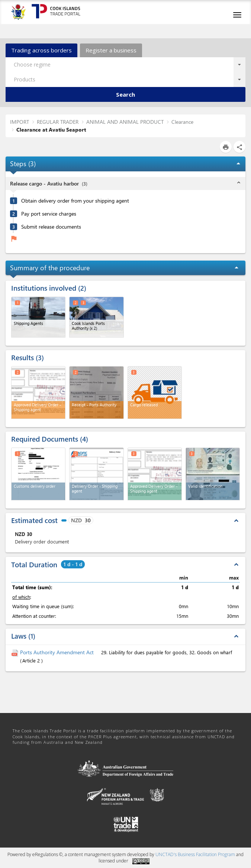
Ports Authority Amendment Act (58, 652)
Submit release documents (51, 227)
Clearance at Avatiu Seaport (51, 130)
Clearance (182, 122)
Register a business (111, 50)
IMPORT (20, 122)
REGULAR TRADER (58, 122)
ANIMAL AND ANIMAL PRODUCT (125, 122)
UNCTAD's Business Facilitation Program (195, 854)
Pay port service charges (49, 214)
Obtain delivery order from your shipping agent (75, 201)
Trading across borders (41, 50)
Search (126, 94)
